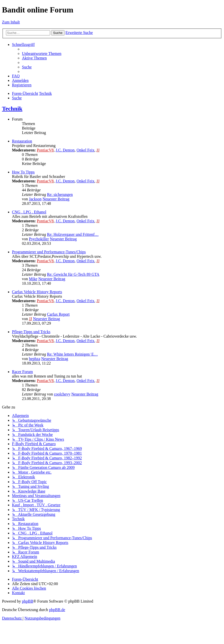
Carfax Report (58, 314)
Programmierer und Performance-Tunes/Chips (49, 252)
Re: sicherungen (60, 194)
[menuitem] (42, 54)
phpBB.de (57, 610)
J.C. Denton (65, 150)
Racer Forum (22, 372)
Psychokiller (39, 239)
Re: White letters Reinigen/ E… (72, 354)
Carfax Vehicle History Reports (37, 292)
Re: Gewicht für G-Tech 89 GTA (73, 274)
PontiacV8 (45, 150)
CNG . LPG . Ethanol (29, 212)
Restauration (22, 141)
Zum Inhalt (11, 22)
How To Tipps (23, 172)
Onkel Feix (85, 150)
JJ (98, 150)
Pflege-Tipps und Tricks (31, 332)
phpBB (28, 601)
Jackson (35, 199)
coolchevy (62, 394)
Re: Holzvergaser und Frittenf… (73, 234)
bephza (35, 359)
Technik (12, 109)
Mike (33, 279)
